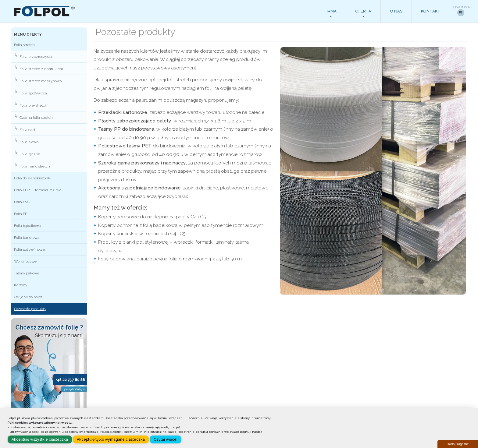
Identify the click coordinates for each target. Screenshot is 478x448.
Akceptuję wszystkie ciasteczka (40, 439)
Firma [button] (331, 11)
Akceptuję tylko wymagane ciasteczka (111, 439)
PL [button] (461, 12)
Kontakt (431, 11)
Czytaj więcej (166, 439)
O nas (396, 11)
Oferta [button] (363, 11)
